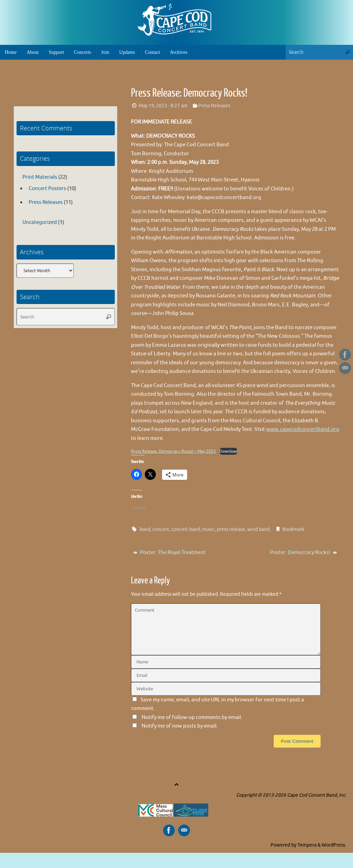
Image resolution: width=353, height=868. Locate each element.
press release (231, 529)
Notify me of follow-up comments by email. (192, 717)
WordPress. (334, 845)
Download (228, 451)
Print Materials (40, 177)
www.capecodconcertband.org (303, 429)
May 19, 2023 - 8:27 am (163, 106)
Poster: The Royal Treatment (169, 552)
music (208, 529)
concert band (186, 529)
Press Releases (214, 106)
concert (161, 529)
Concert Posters (47, 189)
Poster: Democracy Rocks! (304, 552)
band (145, 529)
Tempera (307, 845)
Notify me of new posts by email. (180, 726)
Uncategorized (40, 222)
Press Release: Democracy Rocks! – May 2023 (173, 451)
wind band (258, 529)
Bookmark (293, 529)
